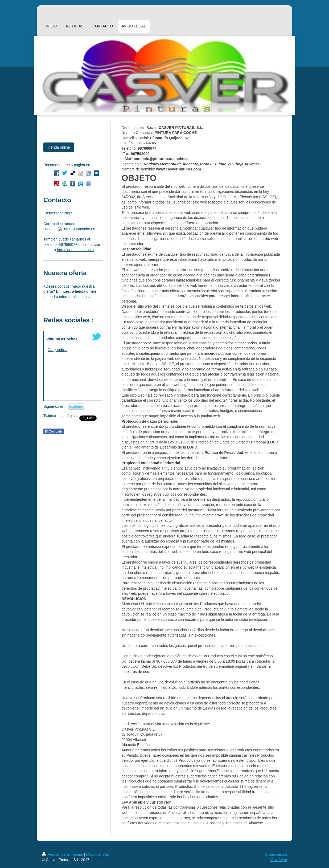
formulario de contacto (75, 250)
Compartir (54, 431)
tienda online (86, 291)
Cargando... (57, 350)
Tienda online (59, 147)
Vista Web (279, 860)
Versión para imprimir (63, 854)
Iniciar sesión (276, 854)
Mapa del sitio (98, 854)
